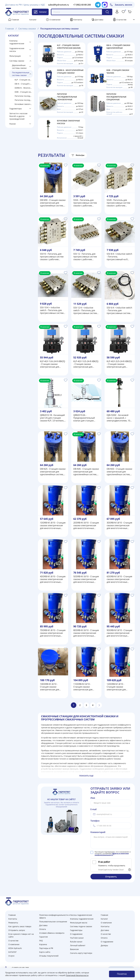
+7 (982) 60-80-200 (82, 5)
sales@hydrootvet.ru (58, 5)
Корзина (43, 944)
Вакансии (74, 949)
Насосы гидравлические (81, 915)
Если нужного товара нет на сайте (21, 935)
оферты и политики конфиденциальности (112, 854)
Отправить (111, 877)
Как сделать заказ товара (20, 926)
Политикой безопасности (77, 975)
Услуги (11, 956)
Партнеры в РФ (46, 948)
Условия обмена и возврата (52, 933)
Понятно (122, 974)
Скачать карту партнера (81, 953)
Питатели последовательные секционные (24, 100)
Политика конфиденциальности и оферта (54, 916)
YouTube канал (77, 938)
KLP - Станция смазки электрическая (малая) (24, 80)
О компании (55, 20)
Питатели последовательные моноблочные (24, 96)
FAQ (41, 941)
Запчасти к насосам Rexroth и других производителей (18, 116)
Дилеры (104, 945)
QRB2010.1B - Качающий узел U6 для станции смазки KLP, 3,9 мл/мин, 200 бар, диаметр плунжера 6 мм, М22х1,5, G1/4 (53, 418)
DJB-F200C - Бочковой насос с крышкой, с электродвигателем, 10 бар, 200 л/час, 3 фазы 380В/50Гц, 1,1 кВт (118, 418)
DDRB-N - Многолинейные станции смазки (24, 88)
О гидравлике (76, 934)
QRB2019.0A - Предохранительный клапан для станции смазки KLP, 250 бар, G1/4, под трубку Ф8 (84, 418)
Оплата (43, 929)
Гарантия (43, 937)
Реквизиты (13, 923)
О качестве (121, 20)
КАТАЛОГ (12, 952)
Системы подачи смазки (81, 926)
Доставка (99, 20)
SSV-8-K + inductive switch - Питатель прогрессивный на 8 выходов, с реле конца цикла (119, 257)
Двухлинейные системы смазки (19, 67)
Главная (15, 20)
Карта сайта (45, 952)
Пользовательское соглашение (53, 922)
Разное (13, 124)
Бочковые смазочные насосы (24, 104)
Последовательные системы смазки (21, 74)
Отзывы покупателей (49, 956)
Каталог (40, 12)
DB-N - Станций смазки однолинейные (24, 84)
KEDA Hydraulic (15, 948)
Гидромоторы (16, 109)
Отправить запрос (17, 930)
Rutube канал (76, 942)
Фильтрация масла (79, 923)
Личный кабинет (78, 945)
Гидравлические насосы (17, 50)
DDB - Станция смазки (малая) (24, 92)
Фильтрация (15, 56)
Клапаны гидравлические (17, 42)
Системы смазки (17, 61)
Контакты (78, 20)
